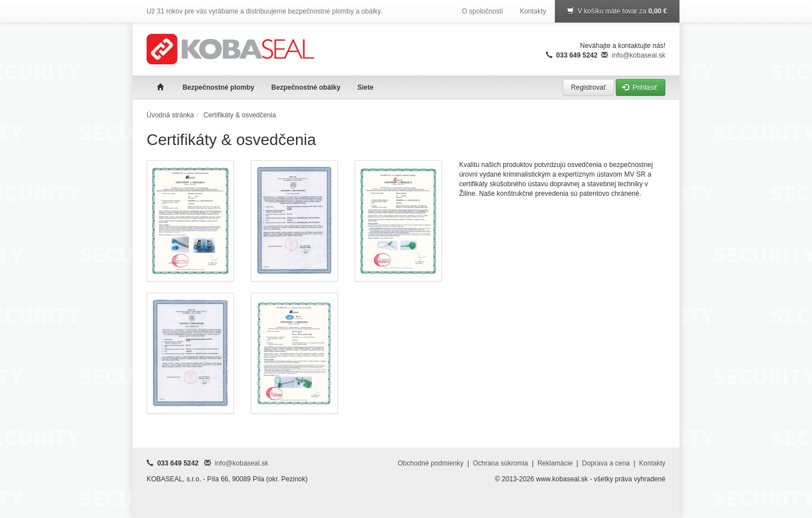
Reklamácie (555, 463)
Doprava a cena (606, 463)
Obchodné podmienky (431, 463)
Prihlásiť (641, 87)
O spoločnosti (482, 11)
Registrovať (588, 87)
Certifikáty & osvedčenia (240, 115)
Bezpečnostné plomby (219, 87)
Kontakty (533, 11)
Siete (366, 87)
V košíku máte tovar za (617, 11)
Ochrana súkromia (500, 463)
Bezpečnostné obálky (306, 87)
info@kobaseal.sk (633, 55)
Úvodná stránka (170, 115)
